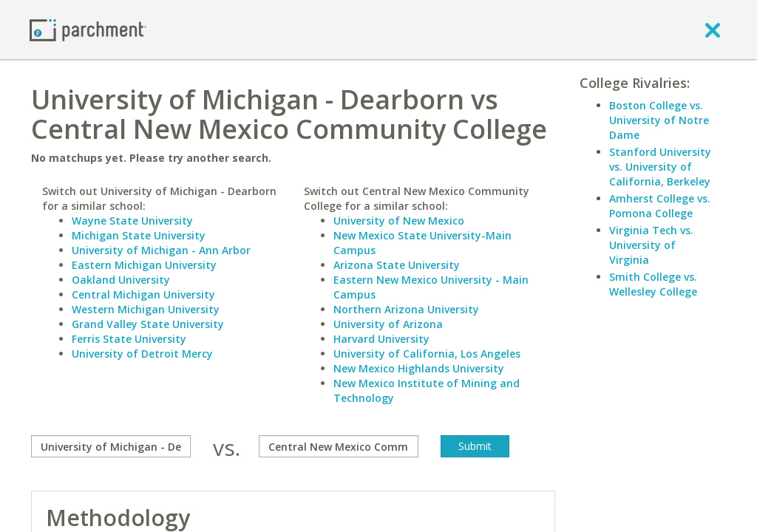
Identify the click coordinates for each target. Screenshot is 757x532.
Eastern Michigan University (144, 265)
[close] (713, 30)
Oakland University (121, 280)
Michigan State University (139, 235)
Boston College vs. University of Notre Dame (659, 120)
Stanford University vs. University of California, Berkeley (660, 167)
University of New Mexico (399, 221)
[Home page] (88, 29)
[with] (339, 446)
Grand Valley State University (148, 324)
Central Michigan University (143, 294)
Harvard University (381, 339)
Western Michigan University (146, 309)
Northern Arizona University (406, 309)
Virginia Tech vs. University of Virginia (651, 245)
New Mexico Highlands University (419, 368)
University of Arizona (388, 324)
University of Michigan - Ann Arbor (161, 250)
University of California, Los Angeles (427, 354)
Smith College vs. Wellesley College (653, 284)
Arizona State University (397, 265)
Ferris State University (129, 339)
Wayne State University (132, 221)
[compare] (111, 446)
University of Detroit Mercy (142, 354)
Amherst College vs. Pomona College (660, 206)
